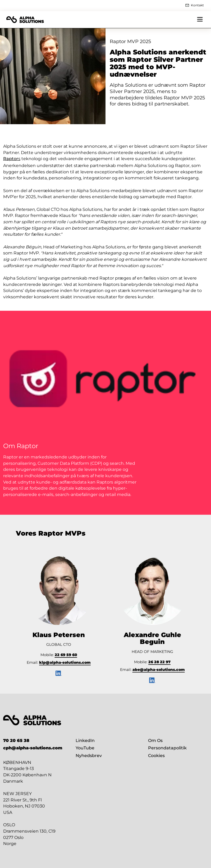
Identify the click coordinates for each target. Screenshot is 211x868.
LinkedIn (85, 741)
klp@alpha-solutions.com (65, 662)
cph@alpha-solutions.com (33, 748)
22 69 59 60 (66, 655)
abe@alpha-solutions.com (159, 670)
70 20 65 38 (16, 741)
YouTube (85, 748)
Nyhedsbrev (89, 756)
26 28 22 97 (159, 662)
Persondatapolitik (167, 748)
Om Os (155, 741)
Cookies (156, 756)
